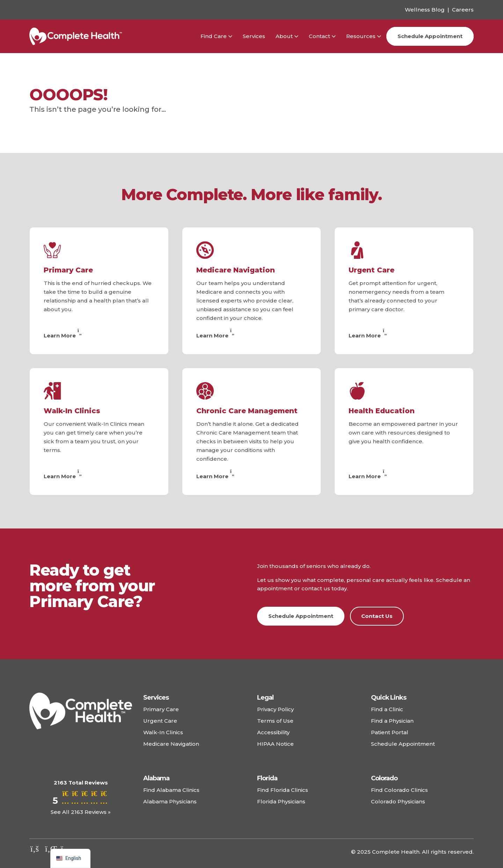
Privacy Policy (275, 709)
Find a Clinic (387, 709)
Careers (463, 10)
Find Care (214, 36)
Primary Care (68, 270)
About (284, 36)
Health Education (382, 411)
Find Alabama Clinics (171, 790)
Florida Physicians (281, 801)
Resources (361, 36)
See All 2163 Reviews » (81, 812)
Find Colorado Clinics (399, 790)
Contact (319, 36)
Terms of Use (275, 721)
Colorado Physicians (398, 801)
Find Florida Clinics (283, 790)
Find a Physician (392, 721)
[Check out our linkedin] (50, 849)
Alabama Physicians (170, 801)
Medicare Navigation (236, 270)
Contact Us (377, 616)
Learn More (64, 335)
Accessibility (273, 732)
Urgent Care (371, 270)
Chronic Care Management (247, 411)
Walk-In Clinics (72, 411)
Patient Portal (390, 732)
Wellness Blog (425, 10)
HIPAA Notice (275, 744)
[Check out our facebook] (35, 849)
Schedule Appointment (430, 36)
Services (254, 36)
